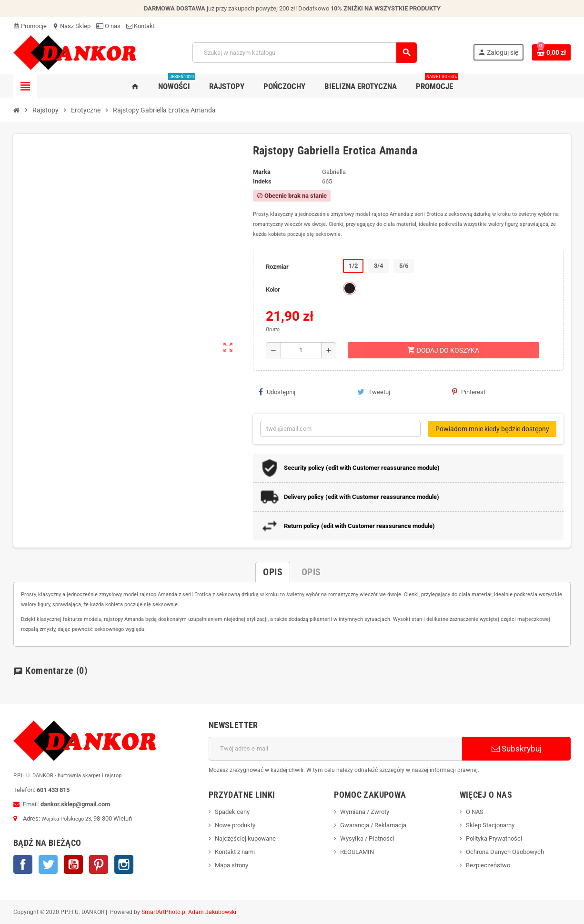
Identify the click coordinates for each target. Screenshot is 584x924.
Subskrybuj (517, 749)
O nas (108, 26)
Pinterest (469, 392)
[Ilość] (301, 350)
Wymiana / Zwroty (365, 812)
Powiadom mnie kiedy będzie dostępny (492, 429)
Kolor (273, 289)
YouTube (73, 864)
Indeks (262, 181)
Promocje (30, 26)
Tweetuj (374, 392)
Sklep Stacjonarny (490, 825)
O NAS (475, 812)
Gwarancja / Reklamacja (373, 825)
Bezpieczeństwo (488, 865)
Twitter (48, 864)
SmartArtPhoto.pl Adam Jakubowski (189, 912)
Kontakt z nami (235, 852)
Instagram (124, 864)
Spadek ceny (232, 812)
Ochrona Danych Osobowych (505, 852)
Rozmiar (277, 267)
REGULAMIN (357, 852)
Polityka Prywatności (494, 838)
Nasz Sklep (71, 26)
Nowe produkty (235, 825)
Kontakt (141, 26)
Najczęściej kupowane (245, 838)
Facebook (23, 864)
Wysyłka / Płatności (367, 838)
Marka (262, 172)
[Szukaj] (304, 53)
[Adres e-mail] (335, 749)
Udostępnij (277, 392)
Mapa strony (232, 865)
